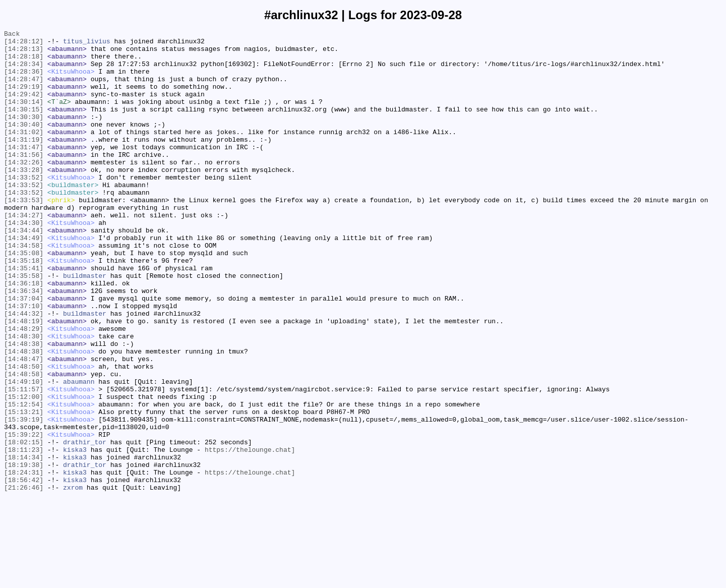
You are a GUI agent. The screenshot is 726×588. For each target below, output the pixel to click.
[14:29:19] (24, 98)
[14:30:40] (24, 144)
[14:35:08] (24, 298)
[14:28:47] (24, 89)
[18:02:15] (24, 525)
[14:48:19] (24, 380)
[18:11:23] (24, 534)
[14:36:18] (24, 334)
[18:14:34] (24, 543)
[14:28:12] (24, 44)
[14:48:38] (24, 407)
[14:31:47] (24, 171)
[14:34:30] (24, 262)
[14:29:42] (24, 107)
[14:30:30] (24, 135)
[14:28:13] (24, 53)
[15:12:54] (24, 480)
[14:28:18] (24, 62)
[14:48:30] (24, 398)
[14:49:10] (24, 452)
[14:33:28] (24, 198)
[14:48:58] (24, 443)
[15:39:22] (24, 516)
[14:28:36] (24, 80)
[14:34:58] (24, 289)
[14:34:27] (24, 253)
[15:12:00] (24, 471)
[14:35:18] (24, 307)
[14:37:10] (24, 362)
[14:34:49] (24, 280)
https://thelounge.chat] (250, 534)
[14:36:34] (24, 343)
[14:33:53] (24, 234)
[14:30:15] (24, 126)
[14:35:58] (24, 325)
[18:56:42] (24, 570)
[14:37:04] (24, 352)
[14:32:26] (24, 189)
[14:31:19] (24, 162)
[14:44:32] (24, 371)
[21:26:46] (24, 579)
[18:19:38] (24, 552)
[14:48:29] (24, 389)
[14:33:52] (24, 207)
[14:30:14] (24, 116)
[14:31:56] (24, 180)
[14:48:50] (24, 434)
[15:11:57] (24, 461)
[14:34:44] (24, 271)
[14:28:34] (24, 71)
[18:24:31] (24, 561)
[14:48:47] (24, 425)
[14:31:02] (24, 153)
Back (12, 35)
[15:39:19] (24, 498)
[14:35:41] (24, 316)
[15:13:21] (24, 489)
